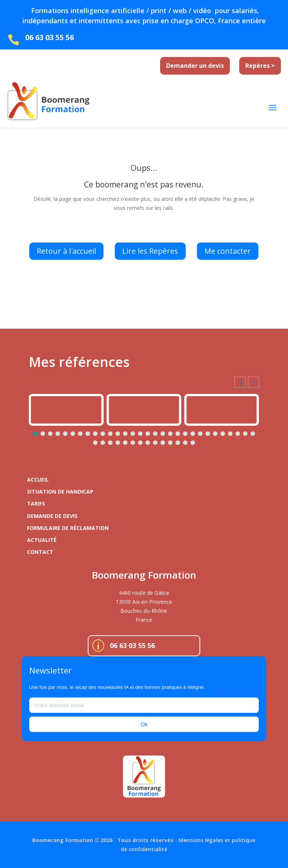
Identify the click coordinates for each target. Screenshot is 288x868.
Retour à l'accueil (66, 251)
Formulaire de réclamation (68, 528)
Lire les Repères (150, 251)
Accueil (38, 480)
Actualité (42, 540)
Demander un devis (195, 66)
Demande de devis (52, 516)
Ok (144, 724)
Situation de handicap (60, 492)
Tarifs (36, 504)
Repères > (260, 66)
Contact (40, 552)
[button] (253, 382)
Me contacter (228, 251)
